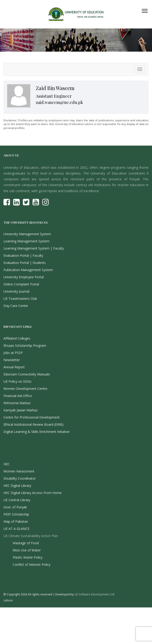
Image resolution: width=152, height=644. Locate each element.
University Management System (27, 234)
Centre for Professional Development (32, 417)
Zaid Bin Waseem (55, 88)
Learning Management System (26, 241)
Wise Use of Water (27, 550)
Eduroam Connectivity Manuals (27, 374)
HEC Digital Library (17, 486)
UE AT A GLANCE (16, 529)
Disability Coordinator (20, 478)
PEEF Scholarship (16, 514)
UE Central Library (17, 500)
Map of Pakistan (16, 521)
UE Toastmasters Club (20, 299)
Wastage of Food (26, 543)
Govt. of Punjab (15, 507)
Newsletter (12, 360)
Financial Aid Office (18, 396)
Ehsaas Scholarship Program (25, 345)
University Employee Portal (24, 277)
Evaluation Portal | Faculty (23, 255)
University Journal (16, 291)
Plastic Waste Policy (28, 557)
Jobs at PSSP (13, 353)
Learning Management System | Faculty (34, 248)
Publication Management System (28, 270)
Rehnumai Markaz (17, 403)
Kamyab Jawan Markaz (21, 410)
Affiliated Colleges (17, 338)
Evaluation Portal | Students (25, 263)
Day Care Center (16, 306)
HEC (7, 464)
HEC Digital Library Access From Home (33, 493)
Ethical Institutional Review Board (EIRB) (33, 424)
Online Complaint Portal (21, 284)
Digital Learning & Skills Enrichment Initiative (36, 432)
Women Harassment (19, 471)
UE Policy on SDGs (17, 381)
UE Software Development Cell (94, 594)
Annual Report (14, 367)
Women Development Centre (25, 389)
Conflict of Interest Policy (32, 564)
